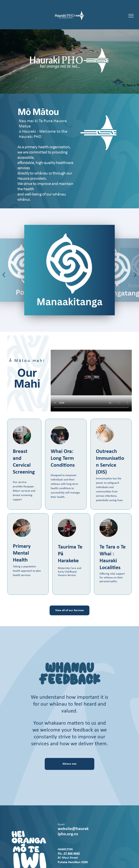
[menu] (131, 16)
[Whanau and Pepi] (67, 528)
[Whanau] (60, 435)
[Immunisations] (105, 433)
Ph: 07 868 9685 (69, 854)
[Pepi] (109, 528)
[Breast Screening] (22, 435)
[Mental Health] (22, 528)
